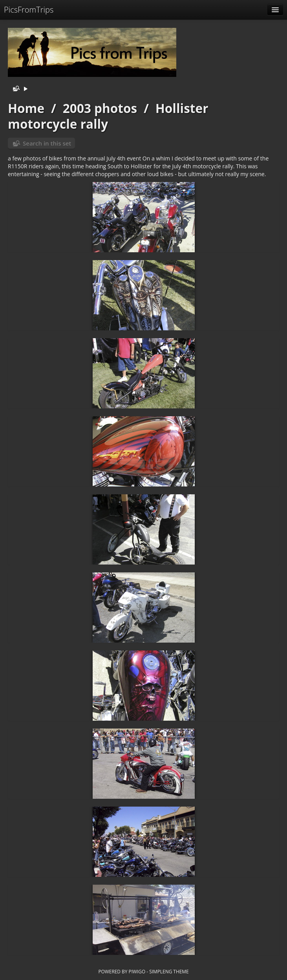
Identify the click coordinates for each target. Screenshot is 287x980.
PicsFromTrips (29, 10)
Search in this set (47, 143)
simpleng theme (169, 971)
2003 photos (100, 108)
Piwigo (137, 971)
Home (26, 108)
